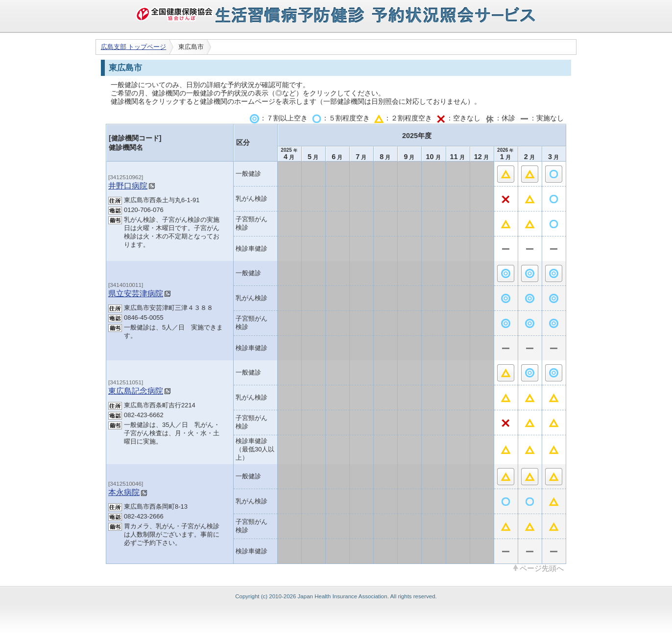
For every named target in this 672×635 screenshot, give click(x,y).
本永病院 (124, 492)
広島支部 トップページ (134, 47)
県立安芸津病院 (136, 293)
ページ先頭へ (542, 568)
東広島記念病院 (136, 391)
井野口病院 (128, 186)
